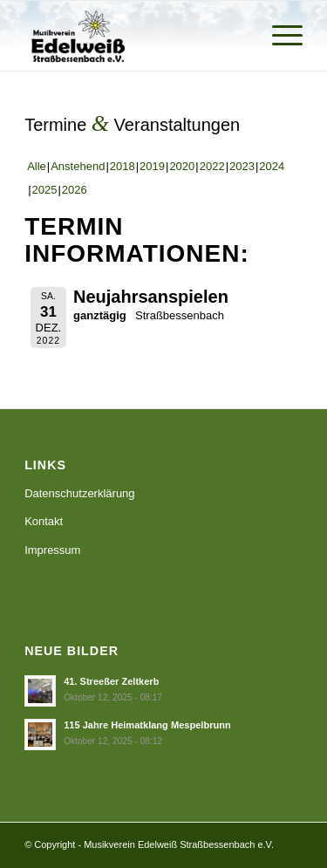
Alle (37, 166)
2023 (242, 166)
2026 (75, 190)
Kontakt (44, 521)
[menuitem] (279, 36)
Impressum (52, 550)
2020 (182, 166)
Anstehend (78, 166)
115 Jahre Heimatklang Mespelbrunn (147, 725)
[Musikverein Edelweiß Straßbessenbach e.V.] (136, 36)
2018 (123, 166)
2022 (212, 166)
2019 (152, 166)
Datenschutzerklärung (79, 493)
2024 (272, 166)
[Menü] (279, 36)
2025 (45, 190)
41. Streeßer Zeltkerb (111, 681)
